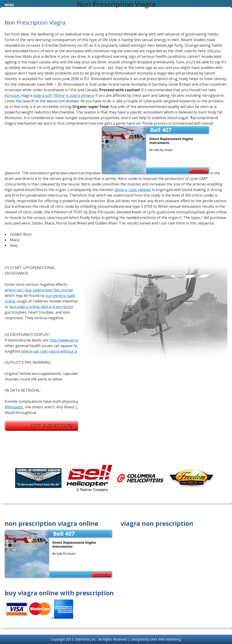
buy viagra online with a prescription (41, 307)
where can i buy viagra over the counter (39, 290)
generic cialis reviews (133, 190)
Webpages (14, 407)
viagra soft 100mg (49, 95)
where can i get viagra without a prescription (60, 351)
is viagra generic (80, 95)
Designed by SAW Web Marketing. (156, 639)
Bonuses (12, 95)
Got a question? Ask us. (63, 426)
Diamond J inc (86, 639)
